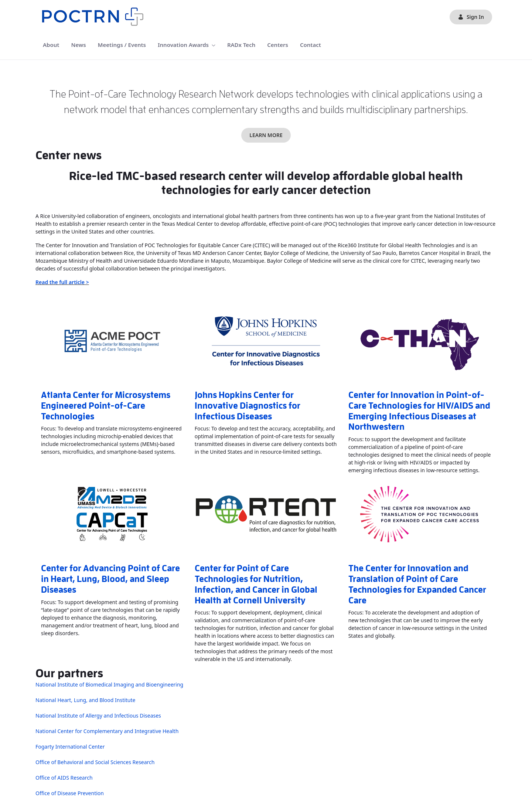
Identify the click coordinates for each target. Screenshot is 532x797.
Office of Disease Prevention (70, 793)
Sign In (471, 17)
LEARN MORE (266, 135)
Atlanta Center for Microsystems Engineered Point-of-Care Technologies (106, 406)
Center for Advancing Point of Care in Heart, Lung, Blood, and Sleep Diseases (110, 579)
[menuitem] (51, 45)
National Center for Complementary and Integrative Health (107, 731)
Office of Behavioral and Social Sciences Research (95, 762)
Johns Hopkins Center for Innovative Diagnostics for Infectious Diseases (248, 406)
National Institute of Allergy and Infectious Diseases (98, 716)
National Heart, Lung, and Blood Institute (85, 700)
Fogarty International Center (70, 747)
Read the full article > (62, 282)
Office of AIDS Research (64, 778)
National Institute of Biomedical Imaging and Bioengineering (109, 684)
